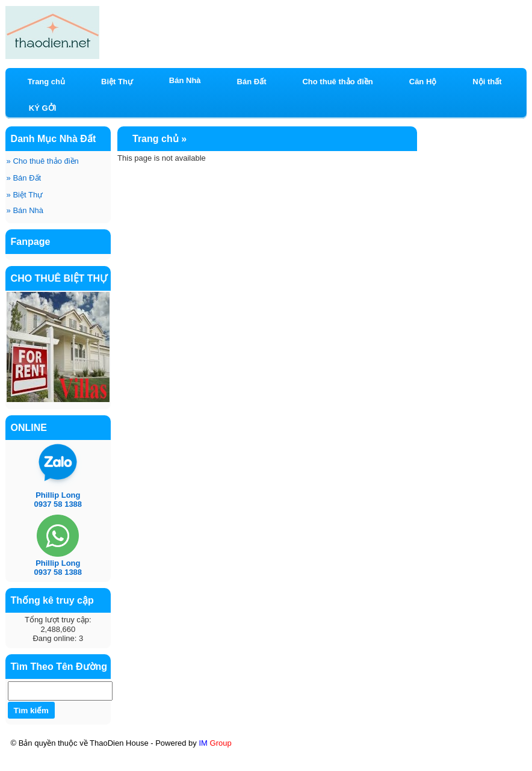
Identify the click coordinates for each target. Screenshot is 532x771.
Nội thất (487, 82)
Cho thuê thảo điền (43, 161)
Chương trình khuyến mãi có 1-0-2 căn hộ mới (374, 754)
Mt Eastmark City (126, 764)
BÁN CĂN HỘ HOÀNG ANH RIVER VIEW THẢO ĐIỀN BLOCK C (147, 754)
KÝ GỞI (42, 108)
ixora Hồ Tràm (51, 766)
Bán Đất (24, 178)
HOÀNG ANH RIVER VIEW (267, 764)
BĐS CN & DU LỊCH (370, 766)
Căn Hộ (423, 82)
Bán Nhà (25, 210)
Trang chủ (46, 82)
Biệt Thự (25, 195)
